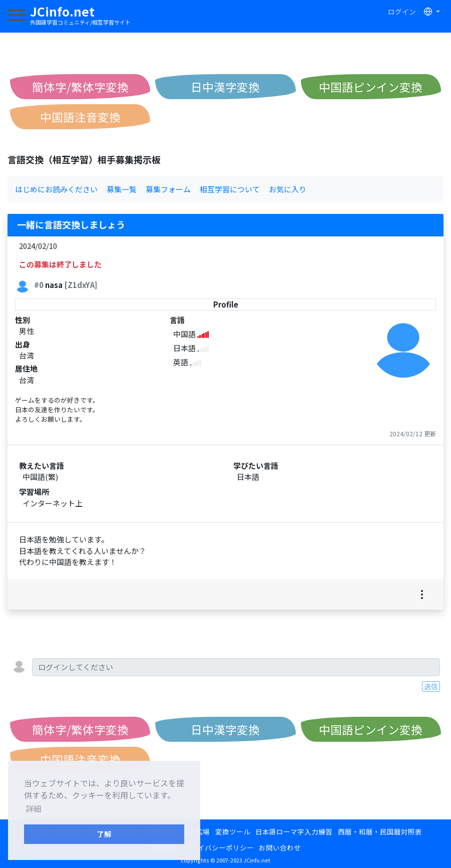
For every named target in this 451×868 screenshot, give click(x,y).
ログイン (402, 12)
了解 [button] (104, 834)
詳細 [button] (34, 808)
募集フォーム (168, 189)
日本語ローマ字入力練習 (294, 831)
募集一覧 (122, 189)
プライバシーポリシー (219, 847)
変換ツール (233, 831)
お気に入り (288, 189)
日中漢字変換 (225, 87)
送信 (431, 686)
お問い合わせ (280, 847)
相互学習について (230, 189)
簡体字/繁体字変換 (80, 87)
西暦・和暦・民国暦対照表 (380, 831)
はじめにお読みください (56, 189)
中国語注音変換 (80, 117)
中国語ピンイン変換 (371, 87)
